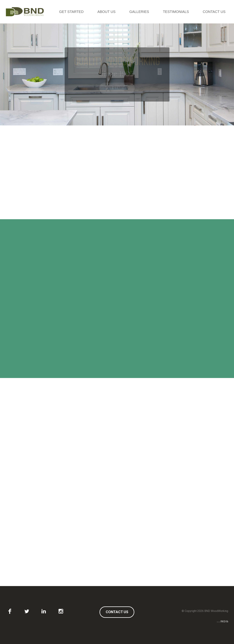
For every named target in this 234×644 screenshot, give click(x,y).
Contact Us (214, 12)
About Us (106, 12)
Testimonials (176, 12)
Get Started (71, 12)
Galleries (139, 12)
